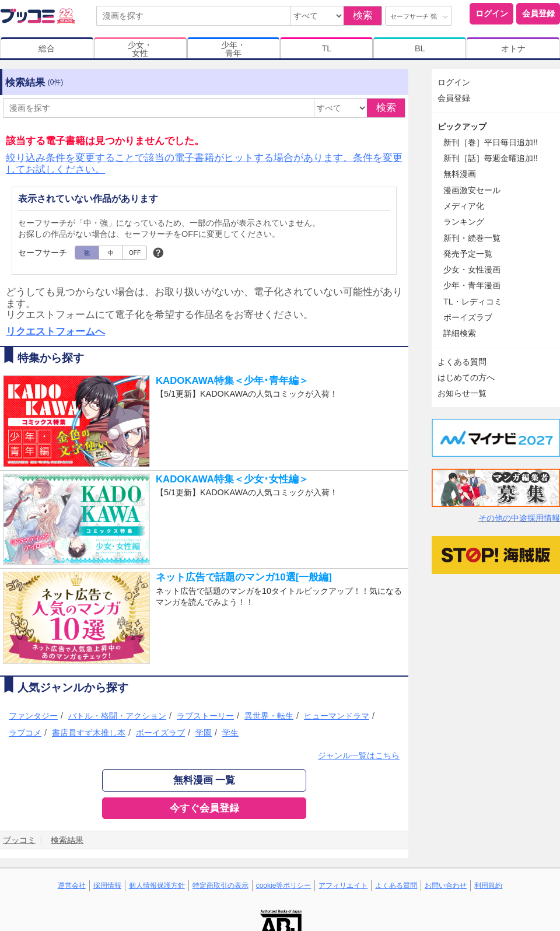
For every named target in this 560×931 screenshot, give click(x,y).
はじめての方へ (466, 377)
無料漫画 (460, 174)
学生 (230, 733)
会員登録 (538, 13)
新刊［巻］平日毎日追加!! (491, 142)
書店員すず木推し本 (89, 733)
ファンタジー (33, 716)
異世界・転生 (269, 716)
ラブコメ (25, 733)
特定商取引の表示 (220, 885)
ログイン (492, 13)
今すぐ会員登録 (204, 808)
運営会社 (72, 885)
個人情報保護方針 (157, 885)
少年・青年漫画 (472, 285)
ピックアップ (462, 127)
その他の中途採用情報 (519, 518)
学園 (204, 733)
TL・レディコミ (473, 302)
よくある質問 (462, 362)
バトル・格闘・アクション (117, 716)
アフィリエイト (343, 885)
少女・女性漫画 (472, 269)
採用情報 (107, 885)
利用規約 (488, 885)
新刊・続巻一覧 (472, 238)
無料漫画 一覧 (204, 780)
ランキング (464, 222)
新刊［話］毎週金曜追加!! (491, 158)
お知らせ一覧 (462, 393)
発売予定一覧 (468, 254)
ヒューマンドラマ (337, 716)
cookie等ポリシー (284, 885)
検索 (363, 15)
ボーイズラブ (160, 733)
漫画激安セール (472, 190)
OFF (135, 253)
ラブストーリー (205, 716)
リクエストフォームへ (55, 332)
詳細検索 (460, 333)
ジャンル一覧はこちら (359, 755)
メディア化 (464, 206)
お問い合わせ (446, 885)
